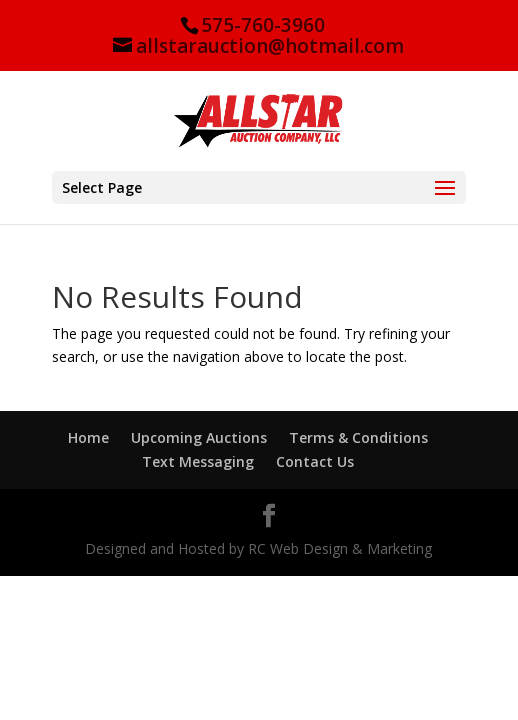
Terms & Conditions (358, 437)
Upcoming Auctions (199, 437)
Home (88, 437)
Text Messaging (198, 461)
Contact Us (315, 461)
